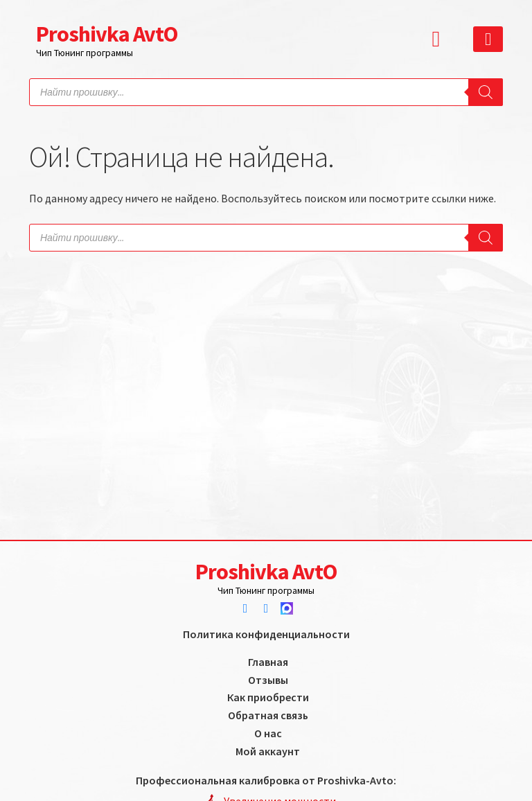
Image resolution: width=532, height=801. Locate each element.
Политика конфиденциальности (266, 634)
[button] (439, 39)
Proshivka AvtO (107, 34)
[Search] (486, 92)
